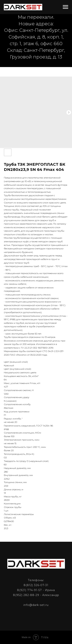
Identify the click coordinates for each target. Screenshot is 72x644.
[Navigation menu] (65, 7)
